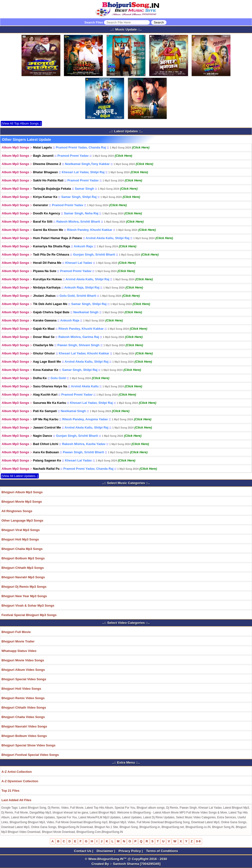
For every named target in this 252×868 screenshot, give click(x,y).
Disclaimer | (106, 851)
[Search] (159, 22)
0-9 (198, 841)
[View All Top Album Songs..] (21, 123)
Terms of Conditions (162, 851)
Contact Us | (84, 851)
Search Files (125, 22)
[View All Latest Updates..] (20, 476)
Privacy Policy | (131, 851)
